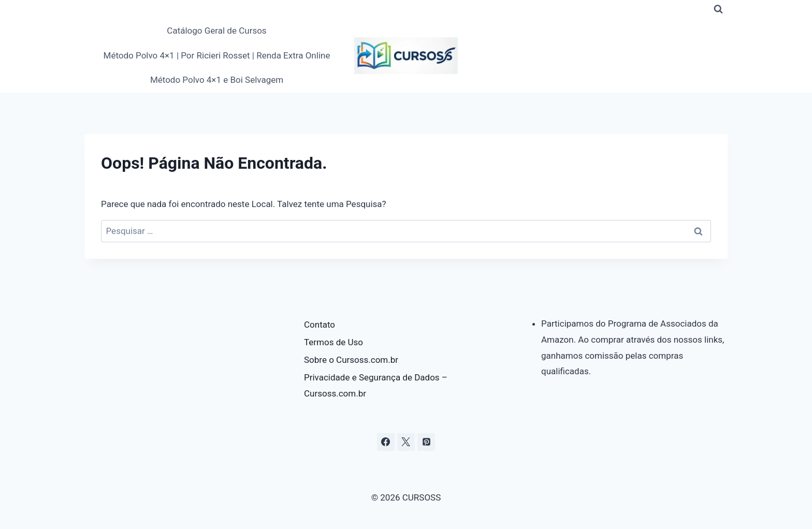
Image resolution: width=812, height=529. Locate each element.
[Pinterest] (426, 442)
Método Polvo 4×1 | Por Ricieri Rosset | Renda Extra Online (217, 55)
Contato (320, 325)
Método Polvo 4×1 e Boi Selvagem (217, 80)
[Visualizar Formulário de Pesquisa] (718, 9)
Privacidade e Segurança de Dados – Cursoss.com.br (376, 385)
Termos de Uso (334, 342)
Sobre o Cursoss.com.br (351, 360)
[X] (406, 442)
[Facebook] (386, 442)
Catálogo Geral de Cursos (216, 31)
